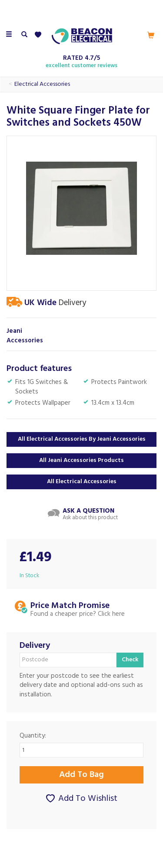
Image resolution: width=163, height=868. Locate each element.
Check (130, 660)
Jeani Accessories (25, 336)
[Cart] (151, 35)
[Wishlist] (40, 35)
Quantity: (33, 736)
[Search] (24, 35)
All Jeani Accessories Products (81, 460)
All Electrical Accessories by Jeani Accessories (82, 439)
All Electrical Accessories (82, 482)
